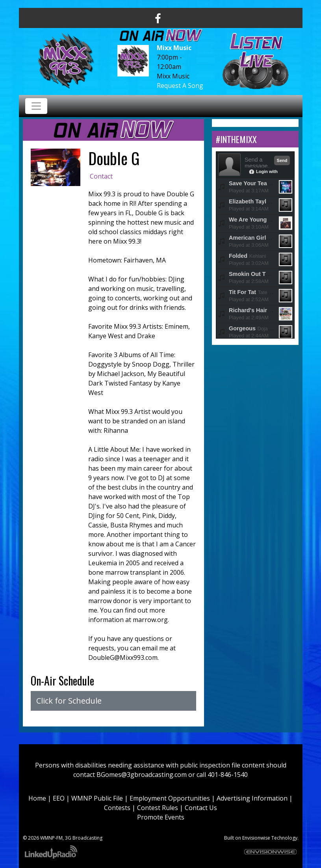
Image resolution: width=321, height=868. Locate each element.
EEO (59, 798)
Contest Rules (158, 808)
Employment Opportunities (170, 798)
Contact (101, 176)
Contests (117, 808)
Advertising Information (252, 798)
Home (37, 798)
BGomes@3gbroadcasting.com (142, 775)
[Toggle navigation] (36, 106)
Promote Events (161, 817)
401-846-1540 (228, 775)
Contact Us (201, 808)
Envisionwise (256, 838)
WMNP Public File (97, 798)
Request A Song (180, 86)
